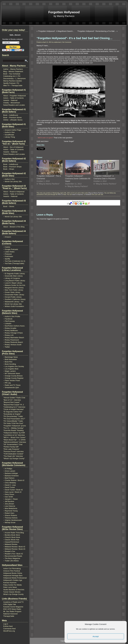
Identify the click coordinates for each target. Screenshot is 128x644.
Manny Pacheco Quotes (13, 81)
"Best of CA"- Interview (12, 400)
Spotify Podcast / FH (11, 83)
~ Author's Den (9, 132)
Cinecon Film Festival (12, 571)
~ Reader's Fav (9, 551)
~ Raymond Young (10, 511)
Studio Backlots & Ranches (14, 590)
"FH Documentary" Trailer (13, 416)
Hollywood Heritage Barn (13, 576)
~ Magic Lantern (10, 371)
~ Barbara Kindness (11, 476)
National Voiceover (11, 614)
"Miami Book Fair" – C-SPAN (14, 440)
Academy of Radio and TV (13, 602)
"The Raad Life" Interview (13, 456)
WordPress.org (9, 631)
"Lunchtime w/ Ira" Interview (14, 435)
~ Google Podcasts (11, 249)
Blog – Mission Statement (13, 71)
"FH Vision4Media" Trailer (13, 421)
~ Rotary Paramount (11, 340)
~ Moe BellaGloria (10, 508)
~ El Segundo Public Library (14, 274)
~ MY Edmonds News (12, 373)
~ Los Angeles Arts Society (14, 366)
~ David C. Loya (9, 485)
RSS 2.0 (60, 194)
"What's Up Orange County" (14, 458)
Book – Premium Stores (12, 117)
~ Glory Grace (9, 494)
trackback (88, 194)
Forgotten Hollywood (64, 12)
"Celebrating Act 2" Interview (14, 407)
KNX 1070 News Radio (12, 609)
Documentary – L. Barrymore (14, 78)
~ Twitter (7, 347)
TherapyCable (9, 616)
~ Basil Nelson (9, 478)
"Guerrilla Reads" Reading (13, 430)
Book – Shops (9, 169)
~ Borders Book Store (12, 535)
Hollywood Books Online (13, 573)
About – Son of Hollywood (13, 147)
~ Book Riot (8, 362)
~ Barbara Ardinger (11, 473)
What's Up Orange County (13, 594)
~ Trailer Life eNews (11, 561)
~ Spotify (7, 259)
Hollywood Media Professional (15, 578)
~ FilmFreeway (9, 321)
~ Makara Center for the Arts (14, 285)
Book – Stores (9, 206)
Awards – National (10, 100)
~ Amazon (7, 237)
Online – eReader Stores (13, 120)
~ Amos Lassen (9, 471)
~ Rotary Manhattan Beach (14, 338)
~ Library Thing (9, 137)
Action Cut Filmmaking (12, 569)
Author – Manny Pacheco (13, 69)
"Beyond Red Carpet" (12, 402)
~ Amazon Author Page (12, 130)
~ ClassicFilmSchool (11, 542)
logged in (50, 219)
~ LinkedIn (7, 323)
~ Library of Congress (12, 278)
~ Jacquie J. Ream (11, 499)
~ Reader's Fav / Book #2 (13, 554)
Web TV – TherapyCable (13, 86)
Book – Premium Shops (12, 167)
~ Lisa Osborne (9, 506)
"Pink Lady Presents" (11, 449)
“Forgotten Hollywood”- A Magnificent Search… (56, 31)
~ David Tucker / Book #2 (13, 490)
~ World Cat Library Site (13, 181)
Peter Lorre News (10, 587)
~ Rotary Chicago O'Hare (13, 333)
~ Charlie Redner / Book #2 (14, 480)
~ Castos (7, 247)
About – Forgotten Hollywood (14, 96)
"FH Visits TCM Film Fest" (13, 423)
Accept (96, 636)
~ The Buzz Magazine (12, 558)
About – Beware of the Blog (14, 227)
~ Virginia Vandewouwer (13, 520)
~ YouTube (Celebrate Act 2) (14, 261)
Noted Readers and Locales (14, 105)
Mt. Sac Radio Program (12, 611)
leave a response (78, 194)
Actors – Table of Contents (13, 98)
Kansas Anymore (10, 583)
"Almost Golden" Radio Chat (14, 398)
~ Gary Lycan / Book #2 (12, 492)
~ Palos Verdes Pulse (12, 380)
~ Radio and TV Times (12, 385)
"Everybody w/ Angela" (12, 414)
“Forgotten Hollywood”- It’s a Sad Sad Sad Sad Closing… (75, 38)
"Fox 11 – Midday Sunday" (14, 428)
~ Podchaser (8, 256)
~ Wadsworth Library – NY (13, 302)
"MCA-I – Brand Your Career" (14, 437)
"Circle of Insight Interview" (14, 409)
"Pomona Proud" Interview (13, 451)
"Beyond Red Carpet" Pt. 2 (14, 405)
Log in (6, 624)
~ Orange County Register (13, 378)
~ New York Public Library (13, 290)
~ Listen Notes (9, 252)
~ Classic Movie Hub (11, 540)
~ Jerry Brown (9, 504)
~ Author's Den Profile (12, 316)
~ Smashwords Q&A (11, 387)
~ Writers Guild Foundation (14, 306)
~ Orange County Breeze (13, 376)
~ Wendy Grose (9, 522)
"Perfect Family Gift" (11, 447)
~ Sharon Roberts (10, 515)
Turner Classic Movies (12, 592)
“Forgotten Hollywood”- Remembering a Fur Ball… (97, 31)
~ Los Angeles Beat (11, 369)
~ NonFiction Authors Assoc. (14, 326)
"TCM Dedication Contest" (13, 454)
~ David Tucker (9, 487)
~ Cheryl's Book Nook (12, 537)
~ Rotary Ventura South (12, 345)
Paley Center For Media (12, 585)
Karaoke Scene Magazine (13, 607)
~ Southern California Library (14, 299)
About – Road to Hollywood (14, 192)
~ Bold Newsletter (10, 359)
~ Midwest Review (10, 544)
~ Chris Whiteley (10, 483)
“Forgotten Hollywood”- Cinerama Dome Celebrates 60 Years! (78, 179)
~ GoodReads (9, 135)
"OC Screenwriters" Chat (13, 444)
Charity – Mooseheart (12, 103)
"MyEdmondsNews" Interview (15, 442)
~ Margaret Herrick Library (13, 288)
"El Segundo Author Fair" (13, 412)
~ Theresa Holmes (10, 518)
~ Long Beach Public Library (14, 281)
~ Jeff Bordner (9, 501)
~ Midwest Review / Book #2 (14, 547)
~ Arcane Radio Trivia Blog (14, 533)
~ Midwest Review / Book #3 (14, 549)
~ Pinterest (7, 254)
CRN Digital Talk (10, 604)
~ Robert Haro (9, 513)
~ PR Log (7, 383)
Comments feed (9, 629)
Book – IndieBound (11, 115)
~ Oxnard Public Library (12, 297)
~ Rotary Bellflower (11, 331)
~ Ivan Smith (8, 497)
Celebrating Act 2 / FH (12, 76)
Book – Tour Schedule (12, 74)
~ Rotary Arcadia (10, 328)
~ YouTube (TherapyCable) (14, 263)
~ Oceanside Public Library (14, 295)
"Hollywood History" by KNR (14, 433)
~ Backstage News (11, 357)
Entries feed (8, 626)
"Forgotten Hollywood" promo (15, 426)
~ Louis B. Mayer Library (13, 283)
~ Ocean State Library (12, 292)
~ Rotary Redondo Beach (13, 342)
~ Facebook (8, 319)
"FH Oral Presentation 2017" (14, 419)
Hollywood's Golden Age (13, 580)
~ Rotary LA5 (8, 335)
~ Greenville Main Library (13, 276)
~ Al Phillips (8, 469)
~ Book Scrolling (10, 364)
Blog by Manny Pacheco (96, 193)
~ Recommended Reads (13, 556)
